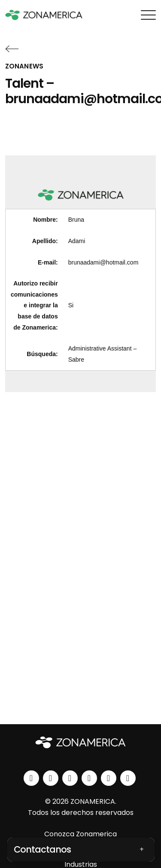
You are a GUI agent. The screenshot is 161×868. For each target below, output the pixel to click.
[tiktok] (128, 778)
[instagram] (51, 778)
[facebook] (70, 778)
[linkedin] (31, 778)
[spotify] (109, 778)
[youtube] (89, 778)
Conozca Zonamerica (80, 834)
